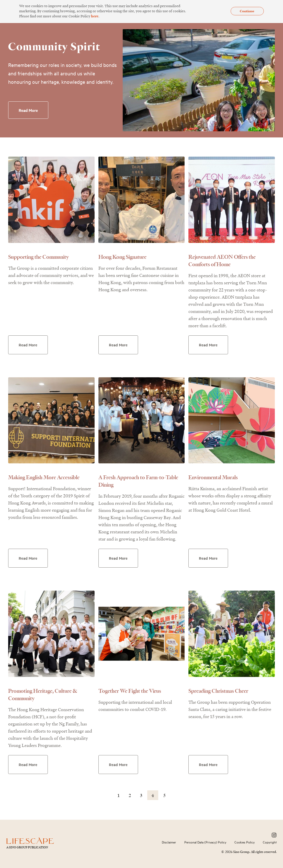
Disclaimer (169, 842)
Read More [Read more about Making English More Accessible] (28, 558)
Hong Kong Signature (122, 257)
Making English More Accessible (44, 477)
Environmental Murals (213, 477)
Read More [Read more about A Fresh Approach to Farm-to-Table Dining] (118, 558)
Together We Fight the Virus (130, 691)
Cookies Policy (245, 842)
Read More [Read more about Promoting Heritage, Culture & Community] (28, 765)
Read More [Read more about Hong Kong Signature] (118, 345)
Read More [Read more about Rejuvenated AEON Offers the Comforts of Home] (208, 345)
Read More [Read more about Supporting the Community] (28, 345)
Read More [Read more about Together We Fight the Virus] (118, 765)
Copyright (270, 842)
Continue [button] (247, 11)
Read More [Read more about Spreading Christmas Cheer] (208, 765)
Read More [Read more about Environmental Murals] (208, 558)
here (95, 16)
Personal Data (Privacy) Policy (205, 842)
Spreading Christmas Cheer (218, 691)
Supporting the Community (38, 257)
